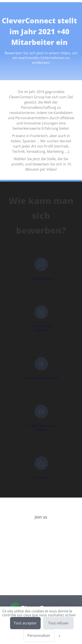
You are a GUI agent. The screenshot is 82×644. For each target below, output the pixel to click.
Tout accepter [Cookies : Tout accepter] (25, 623)
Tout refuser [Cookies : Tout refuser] (58, 623)
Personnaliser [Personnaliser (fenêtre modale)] (39, 636)
